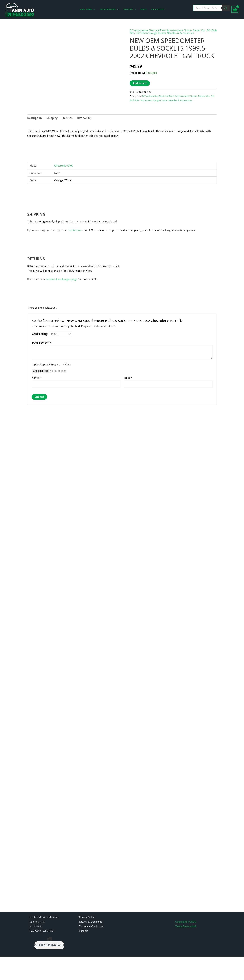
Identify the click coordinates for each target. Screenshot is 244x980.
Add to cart (140, 83)
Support (84, 954)
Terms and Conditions (92, 949)
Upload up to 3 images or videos (52, 365)
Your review (41, 342)
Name (36, 378)
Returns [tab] (67, 118)
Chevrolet (60, 165)
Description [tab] (35, 118)
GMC (70, 165)
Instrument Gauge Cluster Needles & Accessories (165, 33)
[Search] (226, 8)
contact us (75, 230)
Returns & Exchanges (92, 944)
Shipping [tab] (52, 118)
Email (128, 378)
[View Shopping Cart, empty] (235, 10)
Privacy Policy (87, 940)
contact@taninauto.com (44, 940)
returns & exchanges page (62, 279)
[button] (95, 9)
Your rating (40, 333)
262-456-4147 (38, 944)
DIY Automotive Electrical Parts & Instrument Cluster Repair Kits (168, 30)
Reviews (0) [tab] (84, 118)
